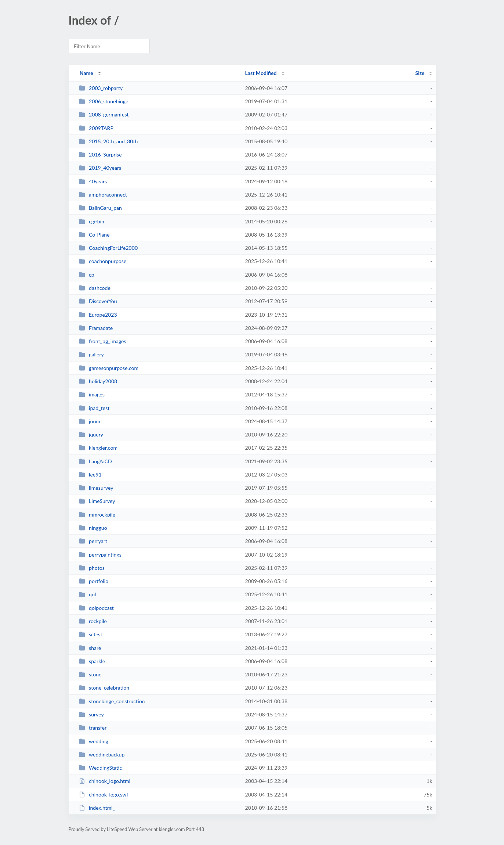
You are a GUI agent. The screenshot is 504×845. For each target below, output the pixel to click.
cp (87, 275)
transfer (93, 728)
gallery (91, 354)
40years (93, 181)
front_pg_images (103, 341)
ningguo (93, 528)
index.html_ (97, 808)
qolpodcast (96, 608)
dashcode (95, 288)
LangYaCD (95, 461)
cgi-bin (92, 221)
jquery (91, 434)
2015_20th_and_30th (108, 141)
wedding (94, 741)
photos (92, 568)
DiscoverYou (98, 301)
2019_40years (100, 168)
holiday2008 (98, 381)
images (92, 394)
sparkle (92, 661)
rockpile (93, 621)
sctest (91, 634)
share (90, 648)
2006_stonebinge (104, 101)
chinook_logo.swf (104, 794)
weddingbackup (102, 754)
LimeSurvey (97, 501)
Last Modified (261, 73)
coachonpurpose (103, 261)
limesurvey (96, 488)
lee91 (90, 474)
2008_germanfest (104, 114)
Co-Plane (94, 235)
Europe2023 (98, 315)
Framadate (96, 328)
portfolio (94, 581)
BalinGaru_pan (100, 208)
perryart (93, 541)
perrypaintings (100, 555)
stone (90, 674)
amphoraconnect (103, 195)
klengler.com (98, 448)
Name (86, 73)
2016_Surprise (100, 154)
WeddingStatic (101, 768)
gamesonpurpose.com (109, 368)
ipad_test (94, 408)
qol (88, 594)
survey (91, 714)
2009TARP (96, 128)
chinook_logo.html (105, 781)
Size (420, 73)
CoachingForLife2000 (108, 248)
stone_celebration (104, 688)
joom (90, 421)
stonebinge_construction (112, 701)
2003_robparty (101, 88)
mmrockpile (97, 515)
